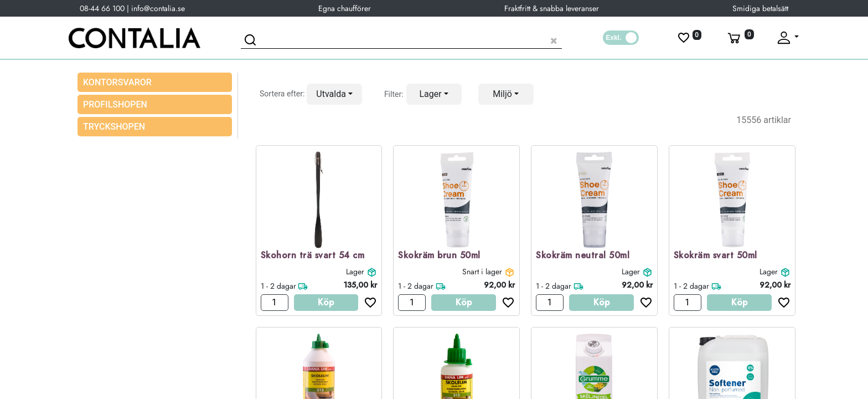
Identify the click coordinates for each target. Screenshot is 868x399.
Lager (355, 272)
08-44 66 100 (102, 8)
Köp (326, 302)
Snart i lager (482, 272)
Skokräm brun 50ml (439, 256)
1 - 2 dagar (278, 286)
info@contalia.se (158, 8)
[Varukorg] (740, 38)
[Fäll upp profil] (787, 38)
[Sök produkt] (401, 39)
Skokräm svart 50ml (715, 256)
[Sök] (252, 42)
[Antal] (275, 303)
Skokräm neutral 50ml (583, 256)
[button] (334, 94)
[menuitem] (155, 104)
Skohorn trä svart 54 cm (313, 256)
